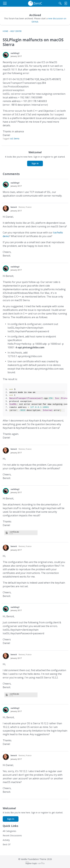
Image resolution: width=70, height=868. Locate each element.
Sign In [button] (35, 163)
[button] (6, 55)
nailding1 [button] (15, 53)
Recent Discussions (12, 835)
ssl (11, 138)
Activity (6, 840)
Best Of (7, 844)
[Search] (60, 3)
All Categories (9, 831)
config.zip (14, 532)
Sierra (16, 138)
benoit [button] (14, 207)
